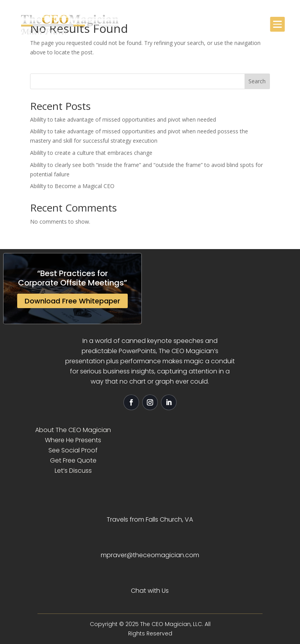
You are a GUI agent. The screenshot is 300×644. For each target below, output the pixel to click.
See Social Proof (73, 450)
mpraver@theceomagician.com (150, 555)
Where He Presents (73, 440)
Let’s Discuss (73, 471)
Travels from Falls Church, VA (150, 519)
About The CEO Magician (73, 430)
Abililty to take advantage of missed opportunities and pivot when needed (123, 119)
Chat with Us (150, 591)
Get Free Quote (73, 460)
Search (257, 81)
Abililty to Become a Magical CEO (72, 186)
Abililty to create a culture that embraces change (91, 153)
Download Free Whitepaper (72, 301)
